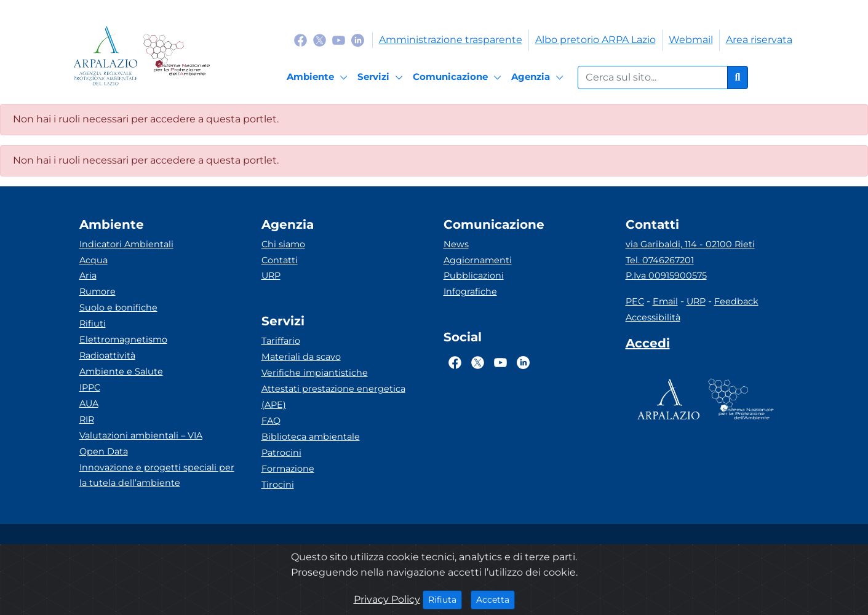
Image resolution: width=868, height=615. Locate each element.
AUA (89, 403)
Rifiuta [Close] (445, 599)
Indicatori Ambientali (126, 244)
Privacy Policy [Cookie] (387, 599)
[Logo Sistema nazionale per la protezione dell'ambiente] (176, 56)
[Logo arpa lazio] (106, 56)
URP (271, 276)
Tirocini (278, 485)
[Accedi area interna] (648, 346)
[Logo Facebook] (301, 40)
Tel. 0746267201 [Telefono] (660, 260)
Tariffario (281, 341)
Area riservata (759, 40)
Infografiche (470, 292)
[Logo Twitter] (320, 40)
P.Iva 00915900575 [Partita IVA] (666, 276)
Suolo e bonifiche (118, 307)
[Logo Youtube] (339, 40)
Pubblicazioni (474, 276)
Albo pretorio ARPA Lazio (595, 40)
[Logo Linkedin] (358, 40)
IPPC (90, 387)
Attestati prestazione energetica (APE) (333, 397)
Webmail (691, 40)
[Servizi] (382, 77)
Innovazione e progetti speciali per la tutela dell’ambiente (157, 475)
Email (665, 301)
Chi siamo (283, 244)
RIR (87, 419)
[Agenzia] (539, 77)
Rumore (98, 292)
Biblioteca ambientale (311, 437)
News (456, 244)
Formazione (288, 469)
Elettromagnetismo (123, 339)
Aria (88, 276)
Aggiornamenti (478, 260)
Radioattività (107, 355)
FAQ (271, 421)
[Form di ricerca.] (653, 77)
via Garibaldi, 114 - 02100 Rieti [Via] (690, 244)
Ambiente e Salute (121, 371)
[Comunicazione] (459, 77)
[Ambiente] (319, 77)
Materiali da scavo (301, 357)
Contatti (280, 260)
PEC (635, 301)
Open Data (104, 451)
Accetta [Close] (496, 599)
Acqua (94, 260)
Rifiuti (93, 323)
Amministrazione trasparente (451, 40)
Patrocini (281, 453)
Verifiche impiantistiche (315, 373)
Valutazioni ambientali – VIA (141, 435)
